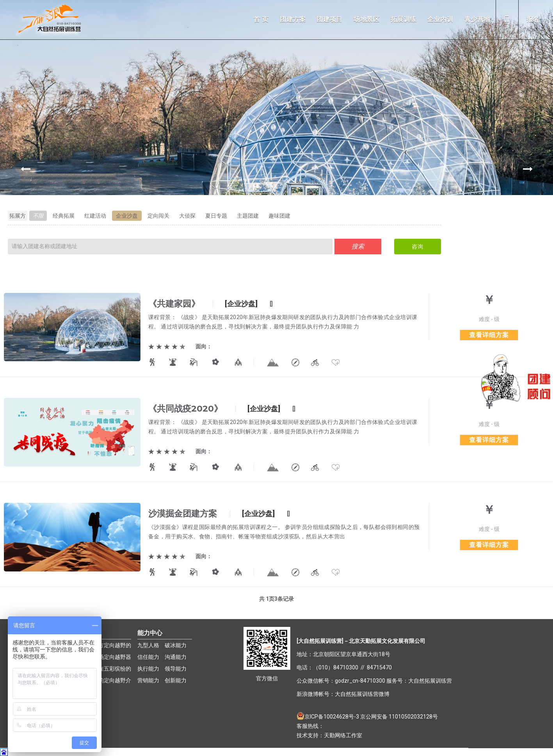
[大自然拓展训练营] (320, 641)
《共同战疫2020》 (185, 409)
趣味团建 (279, 216)
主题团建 (248, 216)
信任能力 (148, 657)
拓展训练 (404, 19)
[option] (276, 169)
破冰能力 (176, 645)
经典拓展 (64, 216)
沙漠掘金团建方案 (183, 514)
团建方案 (293, 19)
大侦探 (187, 216)
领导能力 (176, 669)
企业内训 (440, 19)
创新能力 (176, 680)
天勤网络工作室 (343, 735)
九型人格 (148, 645)
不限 (38, 216)
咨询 (418, 247)
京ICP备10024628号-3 (332, 717)
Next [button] (528, 169)
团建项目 (330, 19)
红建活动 (95, 216)
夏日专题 (216, 216)
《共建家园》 (174, 304)
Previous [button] (25, 169)
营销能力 (148, 680)
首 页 (261, 19)
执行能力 (148, 669)
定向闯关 (158, 216)
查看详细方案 (489, 335)
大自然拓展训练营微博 (362, 694)
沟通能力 (176, 657)
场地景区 (367, 19)
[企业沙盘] (241, 304)
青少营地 (477, 19)
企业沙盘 (127, 216)
